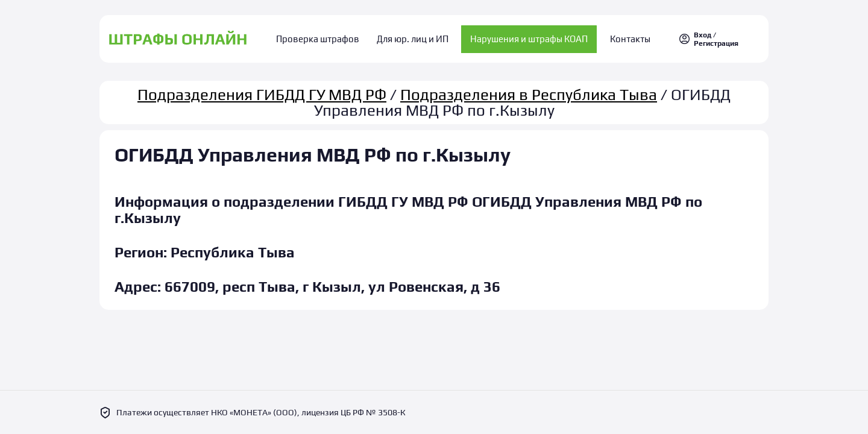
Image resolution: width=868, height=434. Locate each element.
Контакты (622, 36)
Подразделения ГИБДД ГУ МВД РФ (262, 89)
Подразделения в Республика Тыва (529, 89)
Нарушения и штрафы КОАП (525, 36)
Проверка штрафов (326, 36)
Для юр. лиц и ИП (413, 36)
